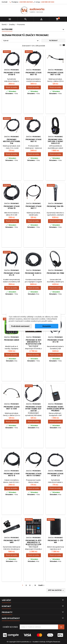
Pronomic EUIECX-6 (33, 274)
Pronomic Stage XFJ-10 (55, 341)
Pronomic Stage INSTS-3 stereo (33, 475)
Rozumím (47, 326)
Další (42, 585)
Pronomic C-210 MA (55, 541)
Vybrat (21, 41)
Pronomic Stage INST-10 (33, 74)
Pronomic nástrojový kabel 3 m (12, 141)
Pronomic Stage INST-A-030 (12, 408)
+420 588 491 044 (47, 2)
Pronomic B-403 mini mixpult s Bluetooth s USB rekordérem (33, 543)
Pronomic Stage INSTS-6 (12, 475)
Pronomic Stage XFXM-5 (12, 74)
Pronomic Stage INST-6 (33, 140)
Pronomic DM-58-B (55, 207)
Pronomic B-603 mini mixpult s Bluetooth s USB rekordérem (33, 343)
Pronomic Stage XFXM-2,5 (55, 475)
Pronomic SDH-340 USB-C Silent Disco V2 (55, 141)
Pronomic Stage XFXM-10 (12, 207)
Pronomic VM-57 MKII (12, 541)
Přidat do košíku (12, 87)
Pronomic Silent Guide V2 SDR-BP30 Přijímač (55, 409)
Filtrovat (53, 41)
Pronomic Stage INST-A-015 (55, 74)
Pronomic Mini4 (12, 340)
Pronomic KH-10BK (55, 273)
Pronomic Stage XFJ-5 (12, 274)
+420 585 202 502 (26, 2)
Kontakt (5, 2)
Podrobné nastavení (20, 326)
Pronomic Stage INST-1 (33, 207)
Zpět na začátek (56, 590)
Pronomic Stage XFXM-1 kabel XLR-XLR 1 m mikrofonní (33, 410)
